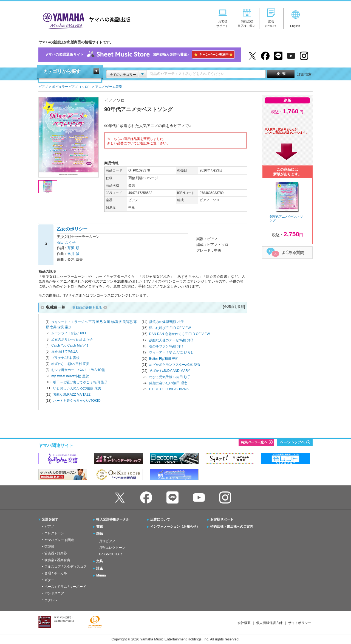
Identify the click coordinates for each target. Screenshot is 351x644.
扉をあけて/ (64, 351)
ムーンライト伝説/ (69, 333)
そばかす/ (170, 371)
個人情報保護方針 (269, 623)
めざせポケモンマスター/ (175, 365)
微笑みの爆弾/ (167, 322)
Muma (101, 575)
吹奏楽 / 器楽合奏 (57, 560)
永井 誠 (73, 254)
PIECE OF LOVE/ (169, 389)
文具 (100, 561)
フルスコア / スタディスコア (66, 567)
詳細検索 (304, 74)
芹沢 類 (73, 248)
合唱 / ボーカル (56, 573)
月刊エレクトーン (112, 548)
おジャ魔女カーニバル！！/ (78, 370)
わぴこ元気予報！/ (170, 377)
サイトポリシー (300, 623)
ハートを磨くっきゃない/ (77, 401)
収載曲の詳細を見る (87, 308)
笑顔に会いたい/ (168, 383)
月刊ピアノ (107, 541)
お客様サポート (222, 519)
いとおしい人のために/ (77, 388)
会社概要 (244, 623)
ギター (49, 580)
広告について (160, 519)
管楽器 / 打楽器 (56, 553)
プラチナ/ (65, 358)
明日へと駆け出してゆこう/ (80, 382)
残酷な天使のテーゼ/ (172, 340)
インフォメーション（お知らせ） (175, 527)
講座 (100, 568)
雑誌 (100, 534)
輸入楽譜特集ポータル (113, 519)
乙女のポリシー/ (72, 339)
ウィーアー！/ (172, 352)
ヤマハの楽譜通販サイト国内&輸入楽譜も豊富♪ (140, 55)
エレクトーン (54, 533)
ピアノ (49, 527)
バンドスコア (54, 593)
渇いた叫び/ (170, 328)
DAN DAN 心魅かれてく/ (180, 334)
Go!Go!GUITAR (111, 554)
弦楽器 (49, 547)
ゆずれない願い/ (70, 364)
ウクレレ (51, 600)
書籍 (100, 527)
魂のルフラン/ (167, 346)
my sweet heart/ (70, 376)
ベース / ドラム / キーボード (65, 587)
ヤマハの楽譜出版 (85, 20)
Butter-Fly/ (164, 359)
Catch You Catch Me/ (70, 345)
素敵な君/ (72, 395)
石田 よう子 (66, 242)
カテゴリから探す (62, 71)
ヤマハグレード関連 (59, 540)
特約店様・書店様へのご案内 (232, 527)
